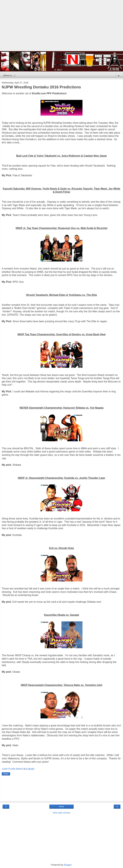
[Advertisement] (61, 27)
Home (61, 807)
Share (6, 774)
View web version (61, 813)
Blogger (68, 865)
